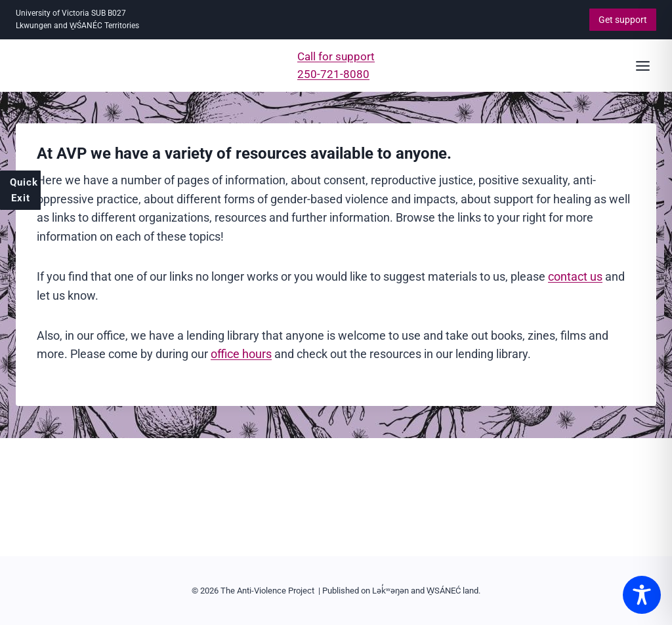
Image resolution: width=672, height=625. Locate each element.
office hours (241, 354)
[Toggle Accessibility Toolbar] (642, 595)
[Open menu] (642, 66)
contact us (575, 276)
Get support (623, 20)
